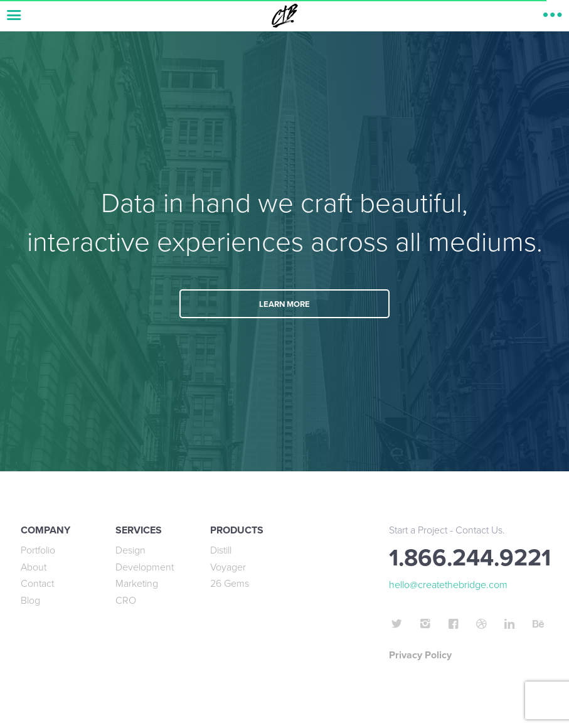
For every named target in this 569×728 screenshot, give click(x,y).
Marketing (137, 584)
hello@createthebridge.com (448, 585)
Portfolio (38, 550)
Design (130, 550)
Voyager (228, 567)
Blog (30, 601)
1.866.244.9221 (470, 558)
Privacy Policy (420, 655)
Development (145, 567)
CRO (126, 601)
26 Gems (230, 584)
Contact (37, 584)
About (34, 567)
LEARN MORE (284, 304)
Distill (221, 550)
